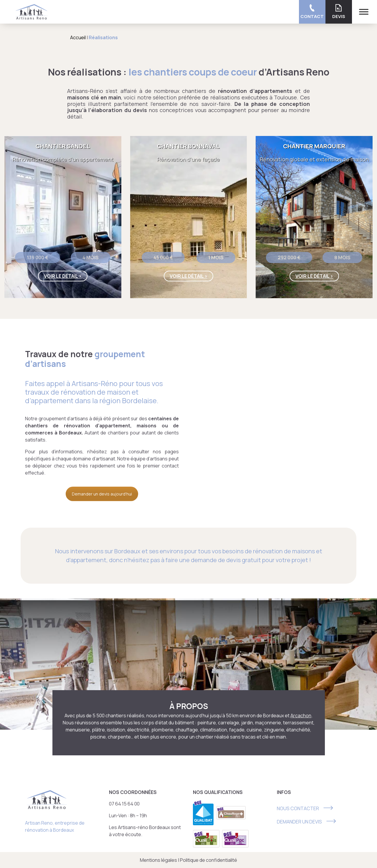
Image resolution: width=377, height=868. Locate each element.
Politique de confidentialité (209, 860)
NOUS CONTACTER (298, 808)
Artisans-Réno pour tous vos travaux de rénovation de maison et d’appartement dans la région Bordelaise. (94, 392)
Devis (339, 12)
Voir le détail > (63, 276)
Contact (312, 12)
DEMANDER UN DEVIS (299, 822)
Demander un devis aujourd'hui (102, 494)
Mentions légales (158, 860)
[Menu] (364, 12)
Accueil (78, 37)
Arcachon (301, 716)
